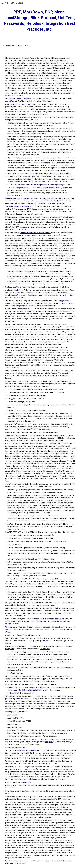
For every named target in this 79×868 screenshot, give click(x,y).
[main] (39, 21)
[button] (2, 3)
